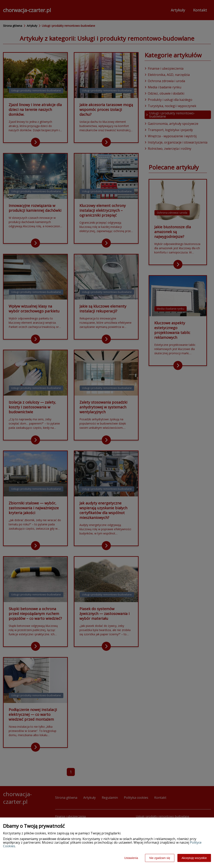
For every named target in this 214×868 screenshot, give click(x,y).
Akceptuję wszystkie (194, 858)
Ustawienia (131, 858)
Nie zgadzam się (160, 858)
